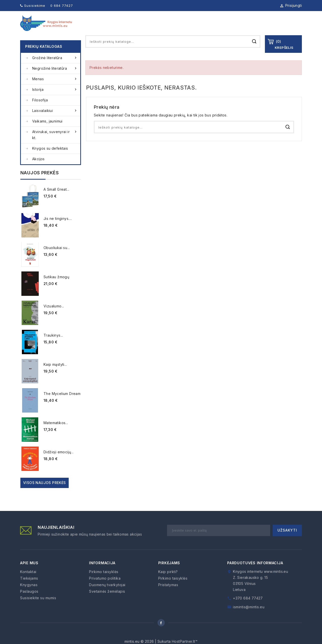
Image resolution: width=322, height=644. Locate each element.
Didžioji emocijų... (59, 461)
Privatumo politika (105, 587)
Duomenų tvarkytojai (107, 594)
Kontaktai (291, 28)
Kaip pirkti (261, 28)
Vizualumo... (54, 315)
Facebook (161, 632)
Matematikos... (56, 432)
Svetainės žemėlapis (107, 600)
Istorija (55, 99)
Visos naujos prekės (45, 492)
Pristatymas (168, 594)
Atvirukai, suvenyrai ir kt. (55, 143)
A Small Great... (56, 198)
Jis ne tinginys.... (58, 228)
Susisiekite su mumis (38, 607)
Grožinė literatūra (55, 67)
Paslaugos (229, 28)
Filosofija (40, 109)
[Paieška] (173, 51)
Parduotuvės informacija (255, 572)
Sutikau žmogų (56, 286)
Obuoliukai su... (57, 257)
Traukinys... (53, 344)
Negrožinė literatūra (55, 77)
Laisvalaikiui (55, 120)
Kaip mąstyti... (55, 373)
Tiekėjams (199, 28)
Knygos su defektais (50, 157)
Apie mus (140, 28)
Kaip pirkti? (168, 581)
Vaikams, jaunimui (47, 130)
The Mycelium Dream (62, 403)
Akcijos (38, 168)
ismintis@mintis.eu (249, 616)
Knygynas (168, 28)
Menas (55, 88)
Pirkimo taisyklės (104, 581)
